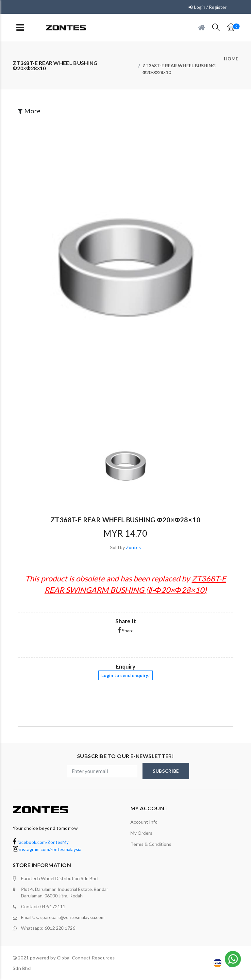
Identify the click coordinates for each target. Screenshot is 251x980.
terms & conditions (151, 844)
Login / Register (210, 7)
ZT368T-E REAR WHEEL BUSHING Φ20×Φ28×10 (179, 69)
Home (231, 59)
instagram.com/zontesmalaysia (47, 849)
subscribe (166, 771)
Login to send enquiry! (125, 675)
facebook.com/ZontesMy (41, 842)
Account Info (144, 822)
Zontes (133, 547)
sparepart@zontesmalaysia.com (72, 917)
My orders (141, 833)
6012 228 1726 (60, 928)
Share (126, 631)
